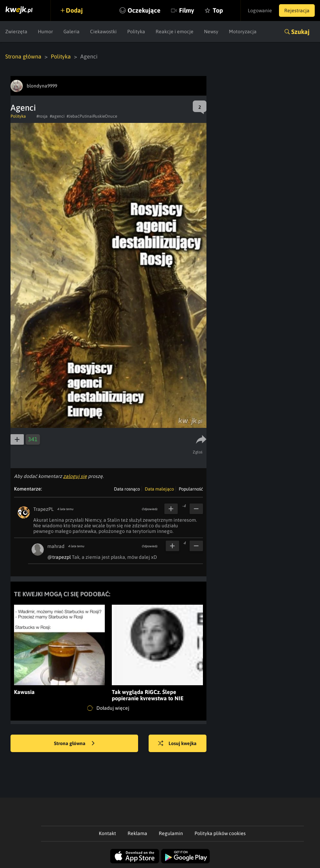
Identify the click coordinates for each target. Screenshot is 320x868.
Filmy (187, 10)
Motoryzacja (243, 32)
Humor (45, 32)
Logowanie (260, 11)
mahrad (56, 546)
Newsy (211, 32)
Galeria (72, 32)
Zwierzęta (16, 32)
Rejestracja (297, 11)
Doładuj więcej (108, 708)
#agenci (57, 116)
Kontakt (107, 833)
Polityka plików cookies (220, 833)
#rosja (42, 116)
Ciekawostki (103, 32)
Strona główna (23, 56)
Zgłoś (198, 452)
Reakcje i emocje (175, 32)
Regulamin (171, 833)
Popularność (191, 489)
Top (218, 10)
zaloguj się (75, 476)
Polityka (136, 32)
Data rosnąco (127, 489)
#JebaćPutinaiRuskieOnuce (92, 116)
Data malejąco (159, 489)
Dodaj (74, 10)
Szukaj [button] (300, 32)
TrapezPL (43, 509)
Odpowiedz (149, 509)
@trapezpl (59, 557)
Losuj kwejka (177, 744)
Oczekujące (144, 10)
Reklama (137, 833)
